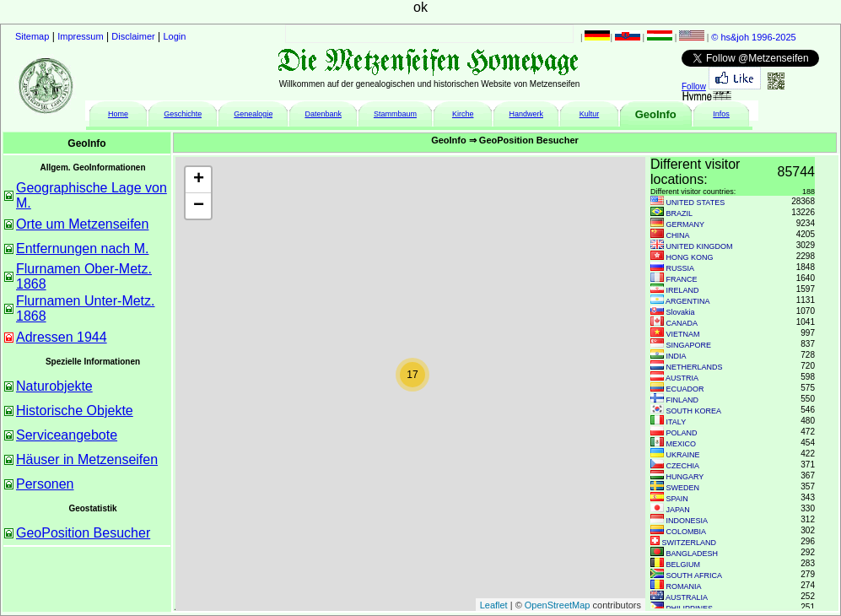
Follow (694, 86)
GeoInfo (656, 114)
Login (175, 36)
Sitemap (32, 36)
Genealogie (253, 114)
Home (118, 114)
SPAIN (677, 499)
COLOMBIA (687, 532)
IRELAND (683, 290)
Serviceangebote (67, 435)
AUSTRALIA (687, 597)
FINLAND (683, 400)
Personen (45, 484)
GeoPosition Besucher (83, 533)
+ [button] (199, 180)
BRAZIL (680, 213)
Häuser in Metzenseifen (87, 459)
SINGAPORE (689, 345)
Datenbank (323, 114)
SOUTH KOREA (694, 411)
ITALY (677, 422)
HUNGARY (685, 477)
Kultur (590, 114)
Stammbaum (395, 114)
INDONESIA (687, 521)
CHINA (678, 235)
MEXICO (682, 444)
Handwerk (527, 114)
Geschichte (183, 114)
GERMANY (686, 224)
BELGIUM (684, 565)
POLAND (682, 433)
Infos (721, 114)
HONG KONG (690, 257)
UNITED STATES (696, 203)
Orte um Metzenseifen (82, 224)
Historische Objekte (75, 411)
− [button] (199, 206)
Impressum (80, 36)
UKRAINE (683, 455)
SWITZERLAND (690, 543)
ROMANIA (684, 586)
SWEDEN (683, 488)
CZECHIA (683, 466)
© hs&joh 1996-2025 (753, 37)
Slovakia (681, 312)
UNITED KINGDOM (700, 246)
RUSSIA (681, 268)
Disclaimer (133, 36)
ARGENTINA (688, 301)
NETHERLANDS (695, 367)
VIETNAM (683, 334)
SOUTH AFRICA (695, 575)
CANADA (682, 323)
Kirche (463, 114)
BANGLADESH (693, 554)
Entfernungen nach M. (82, 249)
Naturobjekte (54, 386)
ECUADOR (685, 389)
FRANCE (682, 279)
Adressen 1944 (62, 337)
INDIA (677, 356)
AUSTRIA (682, 378)
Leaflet (494, 605)
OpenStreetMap (558, 605)
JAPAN (678, 510)
